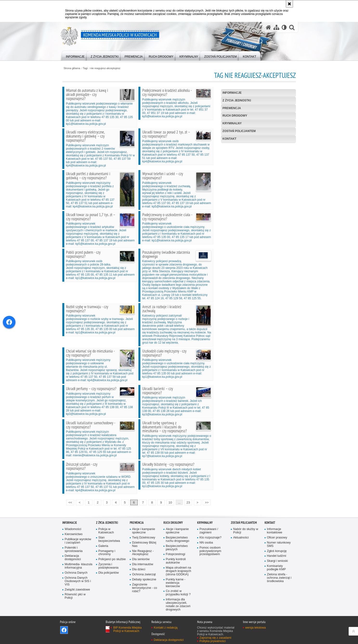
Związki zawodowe (77, 590)
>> (206, 502)
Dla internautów (143, 564)
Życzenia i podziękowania (109, 566)
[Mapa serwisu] (276, 27)
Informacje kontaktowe (275, 531)
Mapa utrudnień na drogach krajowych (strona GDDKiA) (179, 571)
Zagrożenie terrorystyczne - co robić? (145, 588)
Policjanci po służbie (112, 559)
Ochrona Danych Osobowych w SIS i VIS (78, 581)
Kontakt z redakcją (166, 628)
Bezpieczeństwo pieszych (177, 548)
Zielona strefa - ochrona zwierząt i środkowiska (279, 578)
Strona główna (72, 68)
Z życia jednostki (237, 100)
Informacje (232, 93)
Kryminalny (232, 123)
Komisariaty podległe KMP (277, 568)
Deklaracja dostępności (73, 558)
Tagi (85, 68)
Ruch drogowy (235, 116)
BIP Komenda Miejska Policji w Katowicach (127, 629)
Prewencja (232, 108)
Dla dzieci (139, 569)
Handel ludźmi (277, 556)
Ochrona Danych (76, 573)
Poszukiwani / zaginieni (209, 531)
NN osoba (206, 543)
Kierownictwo (74, 534)
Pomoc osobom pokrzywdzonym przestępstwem (211, 551)
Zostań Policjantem (239, 131)
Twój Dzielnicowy (144, 538)
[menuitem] (75, 56)
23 (188, 502)
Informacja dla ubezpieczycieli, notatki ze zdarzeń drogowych (178, 605)
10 (170, 502)
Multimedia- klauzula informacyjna (79, 566)
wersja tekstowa (256, 628)
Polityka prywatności (213, 641)
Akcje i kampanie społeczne (144, 531)
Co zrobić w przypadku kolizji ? (178, 593)
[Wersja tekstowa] (284, 27)
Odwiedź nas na (64, 630)
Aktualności (241, 538)
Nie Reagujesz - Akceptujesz (143, 553)
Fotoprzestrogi (176, 554)
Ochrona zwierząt (144, 574)
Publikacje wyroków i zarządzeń (78, 541)
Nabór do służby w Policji (246, 531)
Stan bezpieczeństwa (109, 539)
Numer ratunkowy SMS (279, 544)
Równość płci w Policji (75, 596)
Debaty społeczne (144, 580)
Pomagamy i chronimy (107, 553)
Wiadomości (73, 529)
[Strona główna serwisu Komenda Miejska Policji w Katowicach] (268, 27)
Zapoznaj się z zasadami (215, 638)
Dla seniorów (141, 559)
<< (69, 502)
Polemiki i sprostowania (74, 549)
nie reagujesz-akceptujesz (105, 68)
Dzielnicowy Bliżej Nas (144, 544)
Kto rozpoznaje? (211, 538)
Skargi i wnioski (277, 561)
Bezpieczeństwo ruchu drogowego (178, 539)
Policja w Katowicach (106, 531)
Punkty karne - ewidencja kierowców (176, 583)
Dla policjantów (109, 573)
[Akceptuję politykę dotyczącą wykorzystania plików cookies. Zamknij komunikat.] (289, 4)
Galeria (103, 546)
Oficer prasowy (277, 538)
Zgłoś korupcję (277, 551)
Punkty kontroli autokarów (176, 561)
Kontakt (229, 139)
